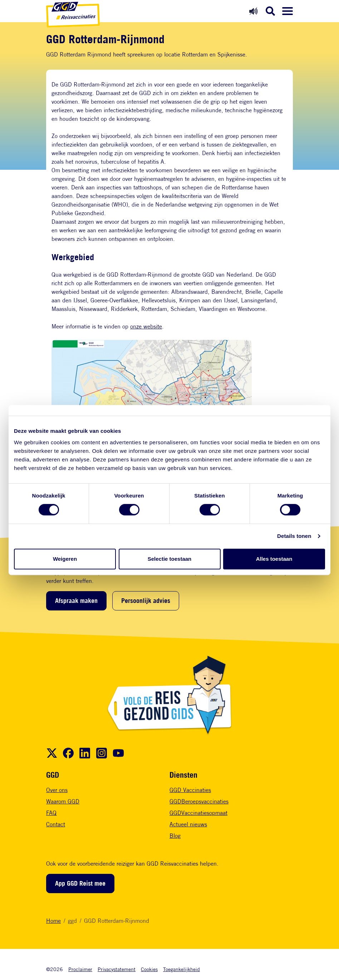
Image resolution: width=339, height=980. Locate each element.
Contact (56, 824)
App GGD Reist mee (80, 883)
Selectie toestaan (170, 559)
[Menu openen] (288, 11)
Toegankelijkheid (181, 969)
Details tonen (294, 536)
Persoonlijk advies (146, 600)
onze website (146, 326)
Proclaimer (80, 969)
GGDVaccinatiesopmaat (198, 813)
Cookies (149, 969)
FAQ (51, 813)
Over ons (57, 790)
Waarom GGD (63, 801)
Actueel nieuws (188, 824)
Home (53, 921)
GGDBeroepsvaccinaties (199, 801)
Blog (175, 836)
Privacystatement (117, 969)
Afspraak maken (76, 600)
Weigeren (65, 559)
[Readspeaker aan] (253, 11)
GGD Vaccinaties (190, 790)
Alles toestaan (274, 559)
